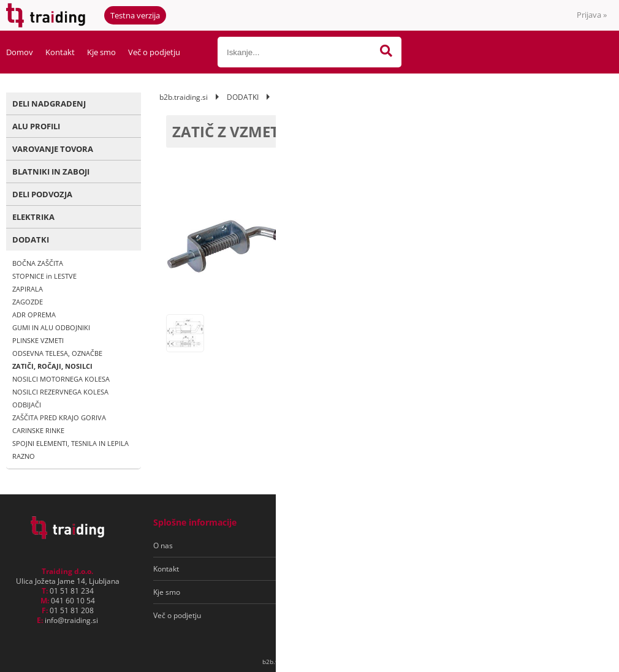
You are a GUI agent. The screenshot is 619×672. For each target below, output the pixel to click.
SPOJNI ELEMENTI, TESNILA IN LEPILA (70, 443)
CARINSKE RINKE (38, 430)
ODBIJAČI (27, 405)
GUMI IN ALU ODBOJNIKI (51, 327)
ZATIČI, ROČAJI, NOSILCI (52, 366)
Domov (20, 52)
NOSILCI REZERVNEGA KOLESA (60, 392)
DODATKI (31, 240)
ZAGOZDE (28, 302)
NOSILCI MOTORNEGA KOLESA (61, 379)
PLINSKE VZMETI (38, 340)
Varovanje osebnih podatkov (348, 569)
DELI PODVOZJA (42, 194)
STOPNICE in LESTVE (44, 276)
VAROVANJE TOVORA (53, 149)
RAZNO (24, 456)
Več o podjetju (154, 52)
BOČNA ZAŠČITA (38, 263)
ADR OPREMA (34, 315)
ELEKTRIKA (33, 217)
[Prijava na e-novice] (558, 546)
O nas (163, 546)
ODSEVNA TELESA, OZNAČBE (57, 353)
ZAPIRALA (28, 289)
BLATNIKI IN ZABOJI (51, 172)
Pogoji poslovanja (330, 546)
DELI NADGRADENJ (49, 104)
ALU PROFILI (36, 126)
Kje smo (101, 52)
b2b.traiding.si (184, 97)
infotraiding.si (71, 620)
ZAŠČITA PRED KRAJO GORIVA (59, 417)
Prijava (592, 15)
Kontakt (60, 52)
